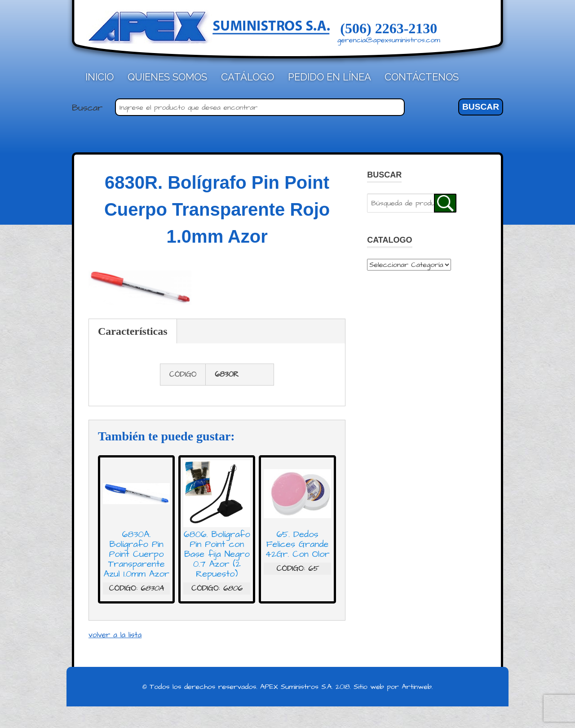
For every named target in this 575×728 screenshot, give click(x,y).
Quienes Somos (167, 77)
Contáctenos (422, 77)
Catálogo (248, 77)
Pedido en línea (330, 77)
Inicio (100, 77)
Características (133, 331)
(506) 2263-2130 (389, 28)
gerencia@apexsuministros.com (389, 40)
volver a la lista (115, 635)
